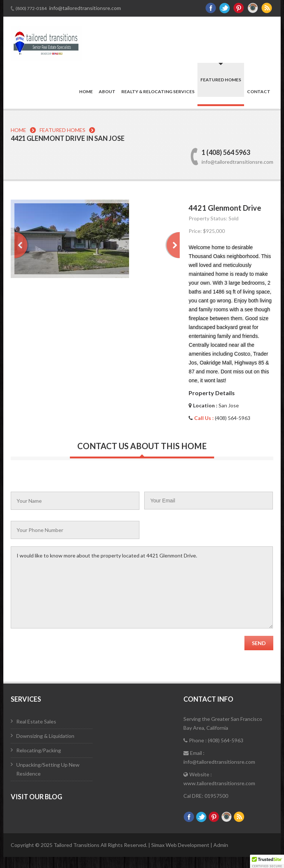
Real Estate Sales (36, 721)
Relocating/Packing (39, 750)
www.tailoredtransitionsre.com (219, 783)
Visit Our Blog (36, 797)
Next (173, 245)
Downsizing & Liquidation (45, 736)
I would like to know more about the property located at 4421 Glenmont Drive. (142, 587)
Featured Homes (221, 80)
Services (26, 699)
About (107, 92)
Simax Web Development (181, 845)
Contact (259, 92)
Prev (22, 245)
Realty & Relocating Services (158, 92)
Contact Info (208, 699)
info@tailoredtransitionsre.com (84, 8)
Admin (221, 845)
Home (86, 92)
